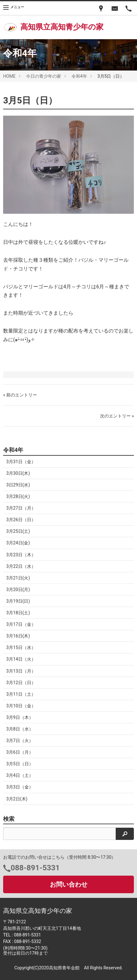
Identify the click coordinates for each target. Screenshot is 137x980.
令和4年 (79, 76)
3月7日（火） (20, 741)
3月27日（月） (21, 508)
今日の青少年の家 (44, 76)
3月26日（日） (21, 520)
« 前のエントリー (20, 395)
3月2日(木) (17, 799)
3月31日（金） (21, 462)
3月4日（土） (20, 775)
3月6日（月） (20, 752)
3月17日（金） (21, 624)
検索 (9, 819)
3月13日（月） (21, 671)
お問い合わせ (69, 884)
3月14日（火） (21, 659)
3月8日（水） (20, 729)
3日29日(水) (18, 485)
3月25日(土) (18, 531)
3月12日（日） (21, 683)
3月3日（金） (20, 787)
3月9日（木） (20, 717)
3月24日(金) (18, 543)
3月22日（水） (21, 566)
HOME (9, 76)
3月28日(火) (18, 496)
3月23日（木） (21, 555)
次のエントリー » (117, 416)
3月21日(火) (18, 578)
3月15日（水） (21, 647)
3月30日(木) (18, 473)
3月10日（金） (21, 706)
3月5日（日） (20, 764)
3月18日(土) (18, 613)
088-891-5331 (35, 868)
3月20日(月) (18, 590)
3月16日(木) (18, 636)
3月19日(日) (18, 601)
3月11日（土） (21, 694)
